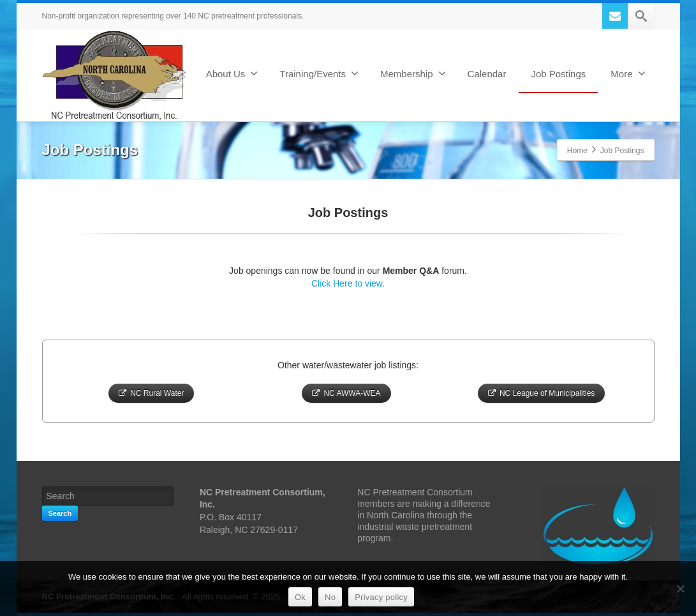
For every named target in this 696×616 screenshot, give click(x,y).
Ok (300, 597)
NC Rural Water (151, 393)
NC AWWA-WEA (346, 393)
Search (60, 513)
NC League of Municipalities (541, 393)
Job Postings (558, 74)
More (628, 73)
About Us (232, 73)
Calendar (487, 74)
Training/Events (319, 73)
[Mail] (615, 16)
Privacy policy (381, 597)
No (330, 597)
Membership (413, 73)
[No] (680, 589)
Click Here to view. (348, 283)
